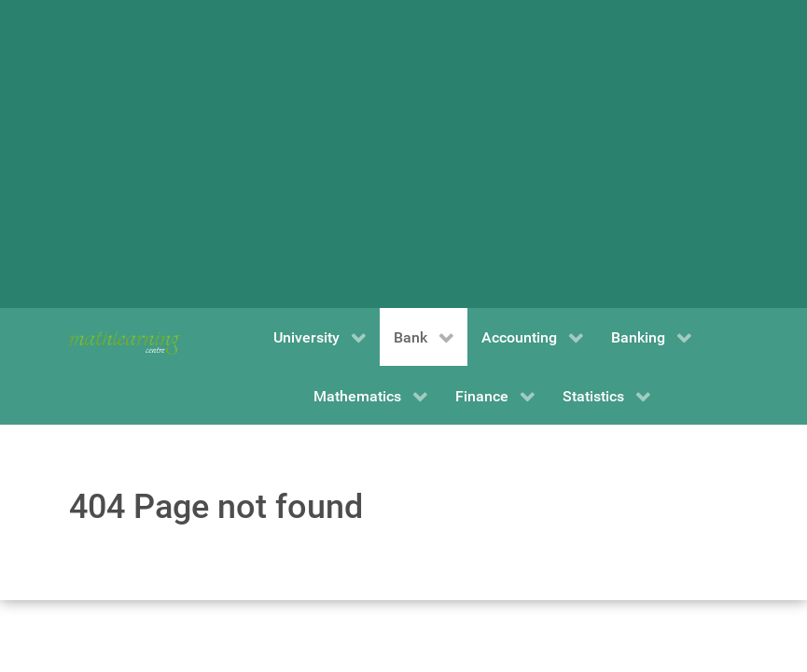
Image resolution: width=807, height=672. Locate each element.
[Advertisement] (404, 154)
